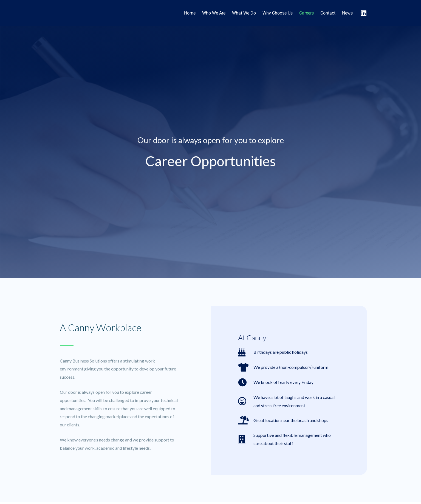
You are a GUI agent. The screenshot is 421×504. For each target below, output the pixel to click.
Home (190, 13)
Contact (328, 13)
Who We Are (214, 13)
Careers (306, 13)
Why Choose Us (278, 13)
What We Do (244, 13)
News (347, 13)
